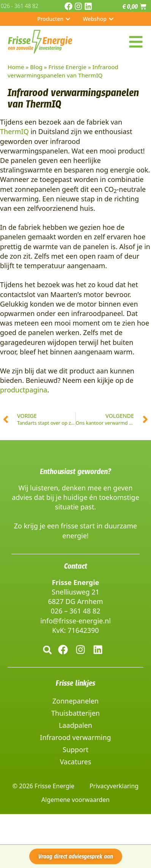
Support (75, 749)
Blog (36, 67)
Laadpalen (75, 725)
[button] (47, 650)
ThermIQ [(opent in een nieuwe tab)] (14, 131)
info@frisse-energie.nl (75, 621)
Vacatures (76, 762)
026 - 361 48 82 (20, 6)
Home (16, 67)
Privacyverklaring (114, 786)
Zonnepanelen (75, 701)
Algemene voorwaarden (75, 800)
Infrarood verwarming (75, 737)
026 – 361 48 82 (76, 611)
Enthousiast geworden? (75, 471)
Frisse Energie (68, 67)
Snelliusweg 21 (75, 592)
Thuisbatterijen (75, 713)
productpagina (24, 390)
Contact (76, 566)
